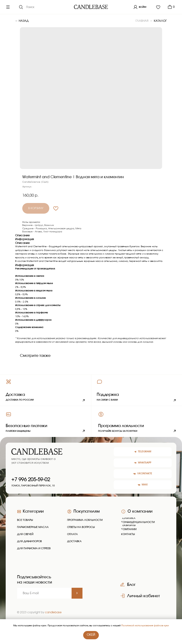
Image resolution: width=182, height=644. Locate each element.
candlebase (53, 612)
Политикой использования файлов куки (145, 626)
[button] (136, 390)
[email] (44, 593)
